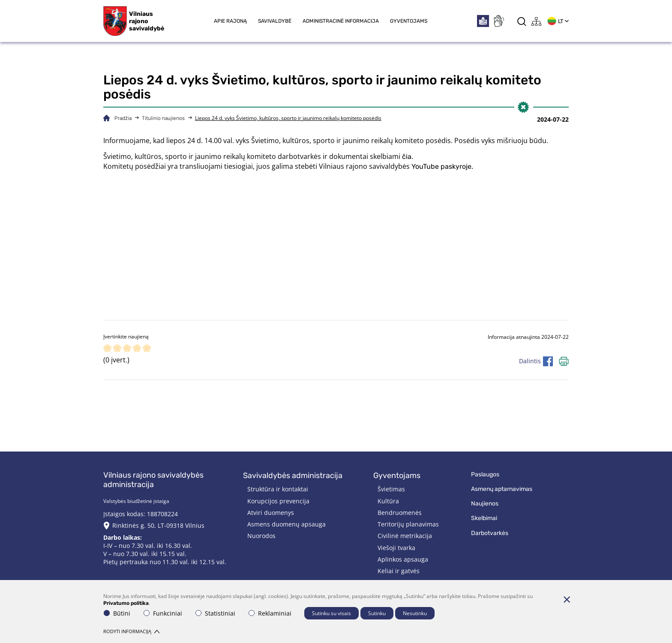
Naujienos (485, 504)
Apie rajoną (230, 21)
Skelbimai (484, 518)
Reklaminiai (270, 613)
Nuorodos (261, 536)
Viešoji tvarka (396, 548)
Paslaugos (485, 474)
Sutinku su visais (331, 613)
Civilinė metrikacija (405, 536)
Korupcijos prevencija (278, 501)
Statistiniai (215, 613)
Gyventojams (409, 21)
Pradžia (123, 118)
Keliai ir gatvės (399, 571)
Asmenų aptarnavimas (502, 489)
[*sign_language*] (498, 21)
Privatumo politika (126, 603)
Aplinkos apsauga (403, 559)
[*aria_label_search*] (522, 21)
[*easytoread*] (483, 21)
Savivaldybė (275, 21)
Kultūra (388, 501)
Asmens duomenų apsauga (286, 524)
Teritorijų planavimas (408, 524)
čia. (408, 157)
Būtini (117, 613)
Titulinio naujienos (163, 118)
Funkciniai (163, 613)
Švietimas (391, 489)
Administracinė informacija (341, 21)
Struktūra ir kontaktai (278, 489)
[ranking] (147, 349)
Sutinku (377, 613)
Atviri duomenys (271, 513)
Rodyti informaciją (131, 631)
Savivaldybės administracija (293, 476)
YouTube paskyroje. (442, 166)
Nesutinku (415, 613)
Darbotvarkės (490, 533)
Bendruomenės (400, 513)
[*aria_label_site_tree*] (537, 21)
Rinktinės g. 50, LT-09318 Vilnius (158, 525)
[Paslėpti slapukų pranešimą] (567, 599)
